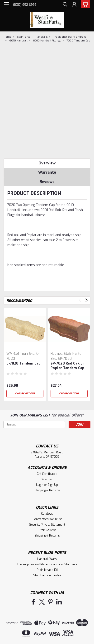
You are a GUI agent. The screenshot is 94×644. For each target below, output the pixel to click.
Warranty (47, 172)
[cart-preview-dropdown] (84, 4)
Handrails (42, 37)
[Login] (74, 5)
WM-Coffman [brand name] (17, 354)
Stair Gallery (47, 530)
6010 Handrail (18, 41)
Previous (80, 300)
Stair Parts (23, 37)
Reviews (47, 182)
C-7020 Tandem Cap (23, 363)
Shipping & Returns (47, 490)
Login (40, 485)
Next (87, 300)
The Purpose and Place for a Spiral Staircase (47, 564)
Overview (47, 163)
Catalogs (47, 514)
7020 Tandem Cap (78, 41)
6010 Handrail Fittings (47, 41)
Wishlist (47, 479)
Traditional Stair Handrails (70, 37)
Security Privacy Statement (47, 525)
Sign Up (53, 485)
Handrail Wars (47, 559)
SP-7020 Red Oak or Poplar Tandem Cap (68, 366)
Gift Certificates (47, 474)
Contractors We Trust (47, 519)
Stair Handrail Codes (47, 575)
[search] (65, 5)
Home (7, 37)
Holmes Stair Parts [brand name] (66, 354)
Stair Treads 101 (47, 570)
